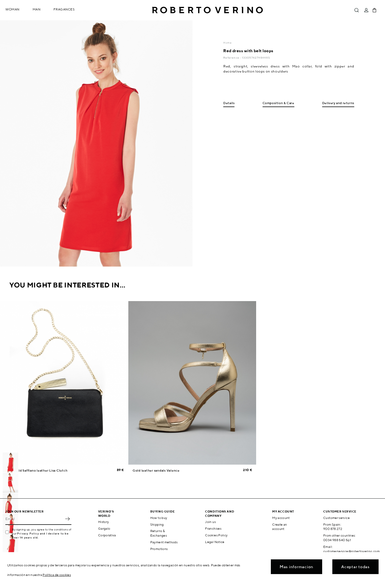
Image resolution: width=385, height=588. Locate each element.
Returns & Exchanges (159, 533)
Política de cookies (57, 575)
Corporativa (107, 535)
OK (67, 519)
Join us (210, 522)
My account (281, 518)
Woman (12, 9)
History (104, 522)
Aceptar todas (355, 567)
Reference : (232, 58)
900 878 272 (333, 529)
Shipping (157, 524)
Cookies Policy (216, 535)
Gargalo (104, 528)
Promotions (159, 549)
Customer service (336, 518)
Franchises (213, 528)
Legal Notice (215, 542)
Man (37, 9)
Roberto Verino (207, 10)
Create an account (280, 527)
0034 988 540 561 (337, 540)
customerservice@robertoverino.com (351, 551)
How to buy (159, 518)
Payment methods (164, 542)
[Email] (34, 519)
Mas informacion (297, 567)
